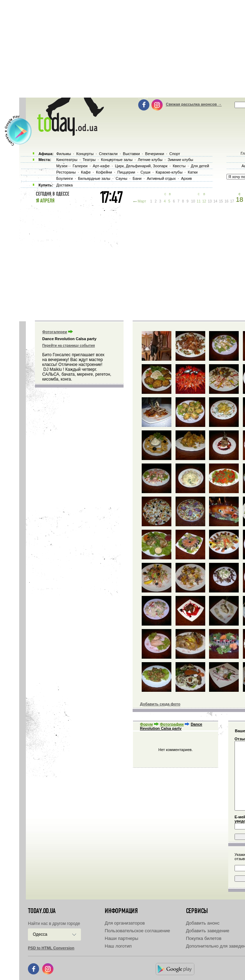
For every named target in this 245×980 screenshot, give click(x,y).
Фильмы (64, 154)
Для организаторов (125, 923)
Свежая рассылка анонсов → (194, 104)
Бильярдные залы (94, 178)
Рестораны (66, 172)
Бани (137, 178)
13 (210, 201)
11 (199, 201)
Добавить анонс (203, 923)
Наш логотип (118, 946)
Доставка (64, 185)
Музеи (62, 166)
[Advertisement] (132, 261)
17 (232, 201)
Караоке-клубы (169, 172)
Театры (89, 160)
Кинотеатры (67, 160)
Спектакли (108, 154)
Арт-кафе (101, 166)
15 (221, 201)
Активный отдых (161, 178)
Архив (187, 178)
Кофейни (104, 172)
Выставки (131, 154)
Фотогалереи (55, 332)
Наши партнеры (121, 938)
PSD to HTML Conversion (51, 948)
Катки (193, 172)
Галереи (80, 166)
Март (142, 201)
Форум (146, 724)
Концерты (85, 154)
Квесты (179, 166)
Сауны (121, 178)
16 (227, 201)
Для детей (200, 166)
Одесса (40, 934)
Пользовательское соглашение (137, 931)
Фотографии (172, 724)
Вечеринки (155, 154)
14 (216, 201)
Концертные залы (117, 160)
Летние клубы (150, 160)
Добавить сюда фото (160, 704)
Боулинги (64, 178)
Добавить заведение (208, 931)
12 (204, 201)
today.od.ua (42, 911)
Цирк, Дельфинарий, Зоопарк (141, 166)
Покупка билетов (204, 938)
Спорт (175, 154)
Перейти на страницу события (69, 346)
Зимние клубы (181, 160)
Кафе (86, 172)
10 (193, 201)
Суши (145, 172)
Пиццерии (126, 172)
